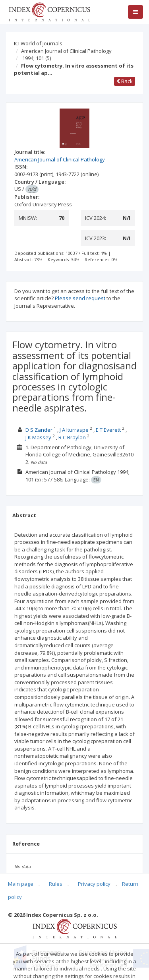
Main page (21, 884)
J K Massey (38, 437)
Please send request (80, 298)
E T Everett (108, 430)
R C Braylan (72, 437)
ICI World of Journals (38, 43)
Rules (56, 884)
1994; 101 (37, 58)
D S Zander (39, 430)
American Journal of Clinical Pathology (66, 51)
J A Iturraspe (74, 430)
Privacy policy (94, 884)
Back (125, 81)
